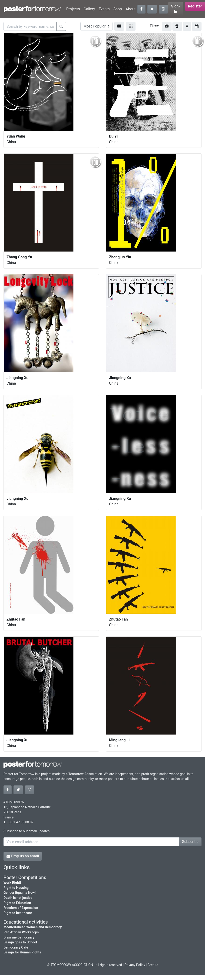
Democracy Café (16, 947)
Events (104, 9)
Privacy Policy (135, 965)
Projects (73, 9)
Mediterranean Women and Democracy (33, 927)
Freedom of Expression (21, 908)
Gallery (89, 9)
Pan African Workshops (21, 932)
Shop (118, 9)
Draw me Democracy (19, 937)
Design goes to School (20, 942)
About (131, 9)
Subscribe (190, 842)
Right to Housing (16, 888)
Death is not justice (18, 898)
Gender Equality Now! (20, 893)
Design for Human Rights (22, 952)
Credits (153, 965)
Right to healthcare (18, 913)
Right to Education (17, 903)
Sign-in (176, 9)
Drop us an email (23, 856)
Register (195, 6)
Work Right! (12, 883)
